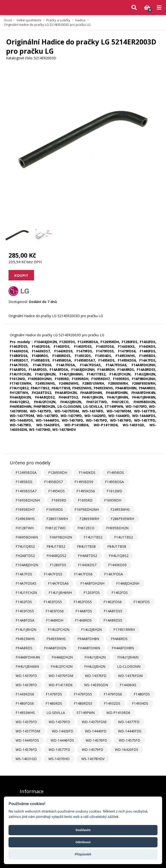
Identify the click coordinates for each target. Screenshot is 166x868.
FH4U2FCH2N (62, 666)
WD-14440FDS (130, 731)
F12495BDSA (26, 473)
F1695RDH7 (25, 509)
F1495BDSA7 (26, 491)
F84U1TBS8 (86, 546)
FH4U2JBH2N (95, 666)
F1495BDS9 (84, 482)
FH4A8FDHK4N (28, 657)
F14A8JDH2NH (128, 583)
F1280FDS (58, 565)
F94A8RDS (119, 639)
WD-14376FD (96, 676)
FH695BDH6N (27, 537)
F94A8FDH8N (88, 639)
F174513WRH (124, 629)
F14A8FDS (84, 611)
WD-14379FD (59, 722)
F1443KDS (87, 473)
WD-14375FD (26, 722)
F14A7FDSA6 (58, 583)
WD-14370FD (26, 676)
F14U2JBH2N (91, 629)
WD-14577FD (59, 750)
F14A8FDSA (25, 620)
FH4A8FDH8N (123, 648)
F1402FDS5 (53, 602)
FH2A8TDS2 (25, 556)
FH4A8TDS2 (88, 556)
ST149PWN (86, 713)
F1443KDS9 (117, 565)
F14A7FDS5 (53, 574)
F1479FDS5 (83, 694)
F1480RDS (54, 703)
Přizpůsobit (83, 854)
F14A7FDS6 (83, 574)
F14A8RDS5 (113, 620)
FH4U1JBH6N (128, 657)
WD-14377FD (129, 722)
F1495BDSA (114, 482)
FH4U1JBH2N (95, 657)
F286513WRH (57, 519)
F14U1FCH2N (26, 593)
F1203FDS (92, 593)
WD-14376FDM (130, 676)
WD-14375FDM (94, 722)
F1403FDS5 (25, 611)
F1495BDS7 (53, 482)
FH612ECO (86, 528)
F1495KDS (56, 491)
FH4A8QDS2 (56, 556)
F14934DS (140, 703)
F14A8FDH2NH (92, 583)
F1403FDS (142, 602)
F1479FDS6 (113, 694)
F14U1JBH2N (26, 629)
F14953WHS (25, 713)
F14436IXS (128, 685)
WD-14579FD (92, 750)
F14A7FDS (24, 574)
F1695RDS (55, 509)
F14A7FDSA (114, 574)
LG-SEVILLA (56, 713)
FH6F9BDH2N (61, 537)
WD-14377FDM (28, 731)
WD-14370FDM (61, 676)
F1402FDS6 (113, 602)
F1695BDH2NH (28, 500)
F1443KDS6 (25, 694)
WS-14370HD (59, 759)
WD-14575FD (129, 740)
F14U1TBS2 (93, 537)
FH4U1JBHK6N (27, 666)
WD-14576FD (26, 750)
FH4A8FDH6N (89, 648)
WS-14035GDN (96, 685)
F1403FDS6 (55, 611)
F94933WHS (56, 639)
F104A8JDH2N (27, 565)
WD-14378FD (26, 685)
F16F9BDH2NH (87, 509)
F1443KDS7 (87, 565)
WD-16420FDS (127, 750)
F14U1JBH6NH (60, 593)
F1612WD (114, 491)
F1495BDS (115, 473)
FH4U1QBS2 (119, 556)
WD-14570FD (96, 740)
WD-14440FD (96, 731)
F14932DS (112, 703)
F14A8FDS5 (113, 611)
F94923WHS (25, 639)
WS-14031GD (26, 759)
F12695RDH (58, 473)
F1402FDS (120, 593)
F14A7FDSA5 (26, 583)
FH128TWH (25, 528)
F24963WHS (25, 519)
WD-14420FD (63, 731)
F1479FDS (54, 694)
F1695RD (59, 500)
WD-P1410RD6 (118, 713)
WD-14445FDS (27, 740)
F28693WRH (89, 519)
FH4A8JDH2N (62, 657)
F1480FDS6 (25, 703)
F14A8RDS (83, 620)
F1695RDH (113, 500)
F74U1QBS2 (25, 546)
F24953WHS (120, 509)
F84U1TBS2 (56, 546)
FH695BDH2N (117, 528)
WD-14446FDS (62, 740)
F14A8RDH (55, 620)
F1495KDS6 (86, 491)
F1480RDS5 (83, 703)
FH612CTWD (55, 528)
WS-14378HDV (93, 759)
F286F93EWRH (122, 519)
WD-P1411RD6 (61, 685)
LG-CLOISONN (129, 666)
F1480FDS (142, 694)
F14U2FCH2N (59, 629)
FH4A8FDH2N (55, 648)
